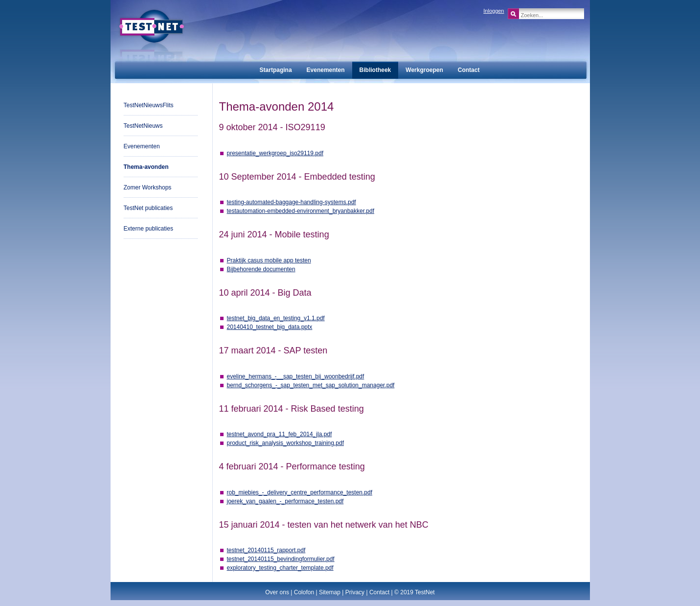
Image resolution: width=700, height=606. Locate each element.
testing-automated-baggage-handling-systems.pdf (292, 202)
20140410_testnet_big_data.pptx (270, 327)
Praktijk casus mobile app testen (269, 260)
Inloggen (494, 11)
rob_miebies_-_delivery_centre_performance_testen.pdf (300, 492)
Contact (379, 592)
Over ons (277, 592)
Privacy (355, 592)
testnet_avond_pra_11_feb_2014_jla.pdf (280, 434)
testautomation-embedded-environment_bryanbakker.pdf (301, 211)
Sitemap (330, 592)
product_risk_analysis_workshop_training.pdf (285, 443)
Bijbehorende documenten (261, 269)
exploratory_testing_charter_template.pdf (280, 568)
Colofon (304, 592)
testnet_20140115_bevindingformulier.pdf (281, 559)
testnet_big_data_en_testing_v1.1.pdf (276, 318)
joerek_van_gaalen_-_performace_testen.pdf (285, 501)
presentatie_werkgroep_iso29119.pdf (275, 153)
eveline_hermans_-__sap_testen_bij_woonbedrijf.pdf (296, 376)
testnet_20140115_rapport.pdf (266, 550)
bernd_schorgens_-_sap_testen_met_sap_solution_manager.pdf (311, 385)
